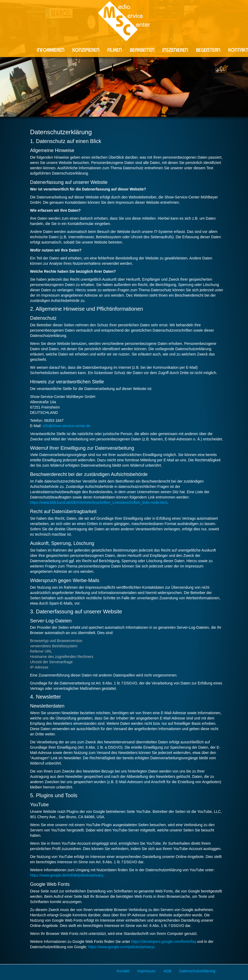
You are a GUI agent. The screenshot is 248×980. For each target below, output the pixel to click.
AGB (168, 971)
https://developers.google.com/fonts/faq (164, 942)
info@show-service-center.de (67, 426)
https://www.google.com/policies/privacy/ (121, 947)
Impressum (146, 971)
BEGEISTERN (208, 50)
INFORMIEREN (51, 50)
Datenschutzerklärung (197, 971)
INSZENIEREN (175, 50)
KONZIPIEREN (86, 50)
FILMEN (114, 50)
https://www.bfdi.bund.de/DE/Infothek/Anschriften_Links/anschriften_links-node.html (99, 502)
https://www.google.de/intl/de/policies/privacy (67, 875)
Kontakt (123, 971)
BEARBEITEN (142, 50)
